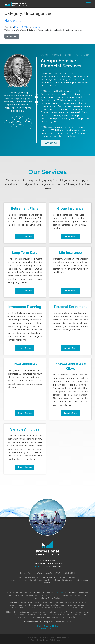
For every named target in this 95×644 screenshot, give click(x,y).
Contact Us (51, 143)
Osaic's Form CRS (47, 629)
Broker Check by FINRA (47, 626)
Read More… (13, 36)
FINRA (57, 593)
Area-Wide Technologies (55, 640)
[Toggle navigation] (88, 4)
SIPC (62, 593)
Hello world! (13, 21)
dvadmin (36, 27)
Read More (25, 236)
